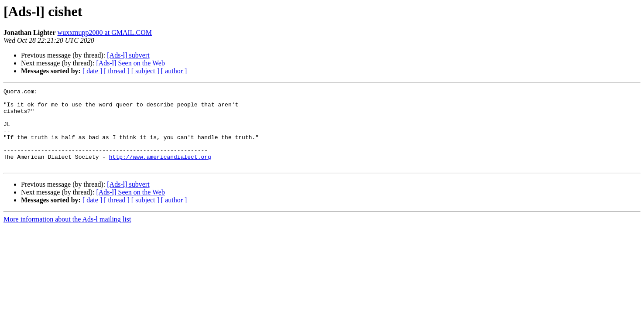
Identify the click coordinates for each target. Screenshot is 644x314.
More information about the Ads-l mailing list (67, 235)
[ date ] (92, 71)
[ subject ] (145, 71)
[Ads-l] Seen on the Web (130, 63)
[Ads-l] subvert (128, 55)
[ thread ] (117, 71)
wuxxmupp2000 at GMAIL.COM (105, 32)
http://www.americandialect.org (160, 171)
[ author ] (174, 71)
